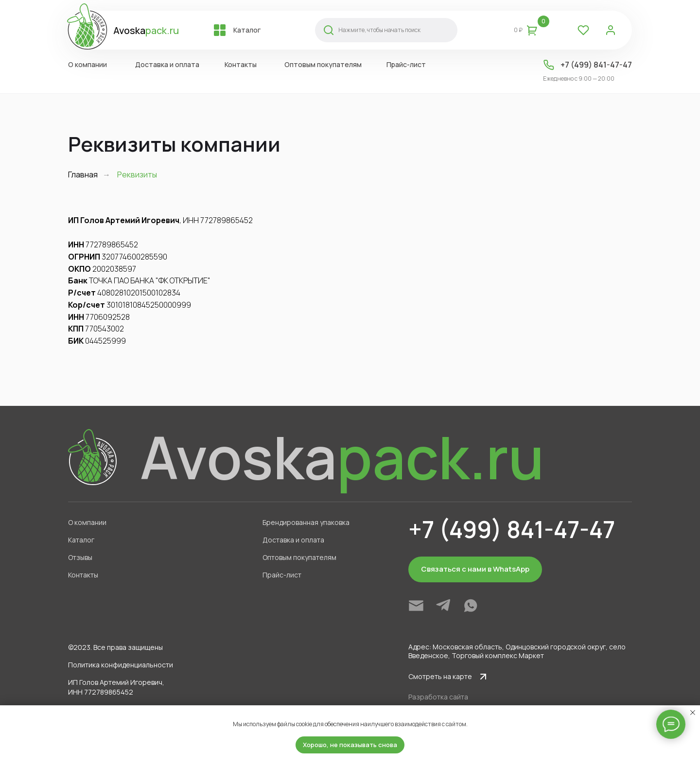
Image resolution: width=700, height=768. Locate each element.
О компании (87, 64)
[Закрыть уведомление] (693, 713)
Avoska (146, 30)
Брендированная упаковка (306, 522)
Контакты (241, 64)
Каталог (247, 30)
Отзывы (80, 557)
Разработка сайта (438, 697)
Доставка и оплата (167, 64)
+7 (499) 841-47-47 (596, 65)
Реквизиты (137, 175)
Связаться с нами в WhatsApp (475, 569)
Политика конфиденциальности (121, 665)
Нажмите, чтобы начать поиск (379, 30)
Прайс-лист (406, 64)
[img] (416, 606)
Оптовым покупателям (323, 64)
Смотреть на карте (440, 676)
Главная (83, 175)
